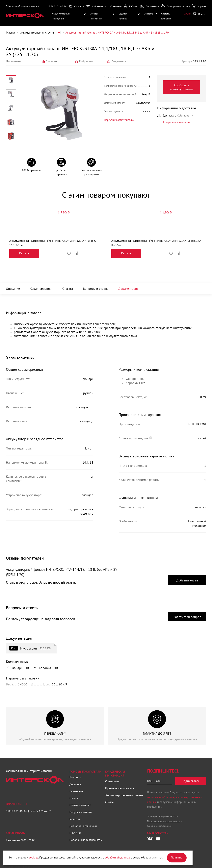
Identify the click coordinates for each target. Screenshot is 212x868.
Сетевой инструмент (96, 16)
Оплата (74, 798)
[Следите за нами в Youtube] (158, 839)
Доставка (75, 784)
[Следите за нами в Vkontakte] (150, 839)
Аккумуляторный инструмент (61, 16)
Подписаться (191, 781)
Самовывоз (76, 791)
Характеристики (41, 289)
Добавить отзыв (187, 580)
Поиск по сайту (200, 14)
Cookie (109, 802)
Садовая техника (123, 16)
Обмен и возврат (80, 805)
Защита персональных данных (124, 795)
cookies (34, 857)
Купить (24, 253)
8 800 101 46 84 (58, 6)
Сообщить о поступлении (182, 87)
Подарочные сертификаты (86, 840)
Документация (128, 289)
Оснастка (149, 14)
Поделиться (119, 61)
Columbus (79, 6)
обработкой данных (117, 857)
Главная (11, 33)
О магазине (112, 781)
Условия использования (159, 826)
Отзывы (68, 289)
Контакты (75, 777)
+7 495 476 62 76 (40, 811)
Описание (13, 289)
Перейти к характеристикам (120, 120)
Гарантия (75, 819)
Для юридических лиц (83, 826)
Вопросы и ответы (96, 289)
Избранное (86, 61)
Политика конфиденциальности (164, 821)
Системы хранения (166, 16)
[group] (55, 726)
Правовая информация (120, 788)
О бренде (75, 833)
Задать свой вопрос (187, 617)
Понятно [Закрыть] (177, 857)
